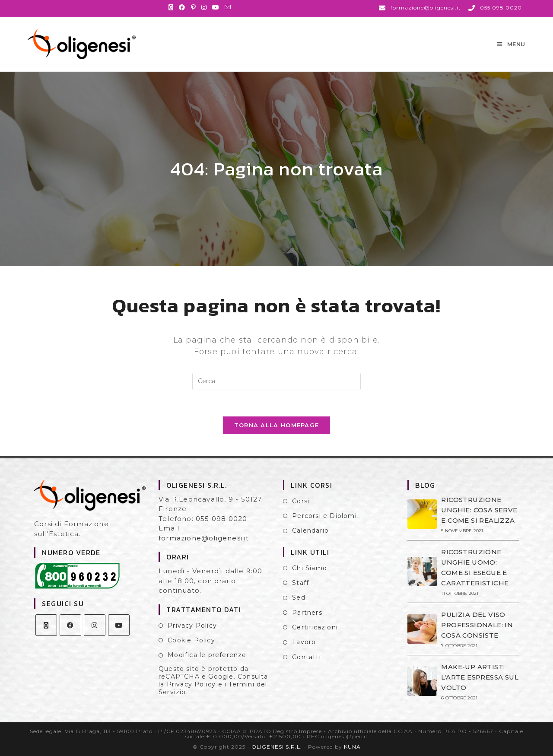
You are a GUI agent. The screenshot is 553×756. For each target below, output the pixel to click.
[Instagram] (95, 625)
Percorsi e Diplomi (324, 516)
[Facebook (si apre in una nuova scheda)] (182, 7)
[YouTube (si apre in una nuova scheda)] (216, 7)
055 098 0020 (221, 519)
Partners (307, 613)
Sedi (300, 597)
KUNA (352, 747)
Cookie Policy (191, 640)
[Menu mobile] (511, 44)
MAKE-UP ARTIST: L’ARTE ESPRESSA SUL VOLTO (480, 677)
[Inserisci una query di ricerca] (276, 381)
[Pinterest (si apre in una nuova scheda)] (194, 7)
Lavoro (304, 642)
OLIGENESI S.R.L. (277, 747)
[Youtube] (119, 625)
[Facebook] (70, 625)
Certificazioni (315, 627)
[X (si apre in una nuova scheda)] (172, 7)
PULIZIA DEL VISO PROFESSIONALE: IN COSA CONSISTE (477, 625)
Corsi (301, 501)
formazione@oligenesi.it (204, 538)
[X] (46, 625)
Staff (300, 583)
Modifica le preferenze (207, 655)
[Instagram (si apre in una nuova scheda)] (204, 7)
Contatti (307, 657)
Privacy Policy (192, 626)
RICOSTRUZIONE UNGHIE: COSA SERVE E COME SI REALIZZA (479, 510)
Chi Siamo (310, 568)
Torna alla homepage (277, 425)
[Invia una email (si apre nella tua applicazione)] (228, 7)
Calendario (310, 530)
